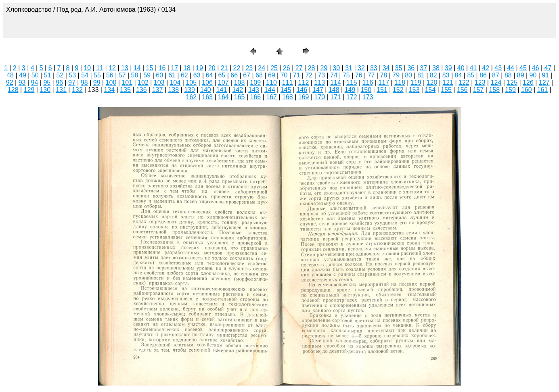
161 (543, 90)
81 (421, 75)
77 (371, 75)
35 (399, 68)
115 (352, 82)
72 (309, 75)
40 (461, 68)
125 (512, 82)
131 (61, 90)
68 (259, 75)
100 (111, 82)
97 (72, 82)
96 (59, 82)
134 (109, 90)
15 (150, 68)
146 (302, 90)
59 (147, 75)
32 (361, 68)
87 (496, 75)
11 (100, 68)
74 (334, 75)
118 (400, 82)
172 (352, 97)
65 (222, 75)
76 (359, 75)
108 (240, 82)
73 (321, 75)
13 (125, 68)
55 (97, 75)
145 (286, 90)
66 (234, 75)
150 (366, 90)
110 (271, 82)
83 (446, 75)
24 (262, 68)
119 (416, 82)
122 (464, 82)
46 (536, 68)
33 (374, 68)
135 (125, 90)
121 (448, 82)
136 (141, 90)
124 (496, 82)
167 (271, 97)
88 (508, 75)
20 (212, 68)
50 (35, 75)
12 (112, 68)
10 (87, 68)
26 (287, 68)
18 (187, 68)
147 (318, 90)
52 (60, 75)
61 (172, 75)
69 (272, 75)
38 (436, 68)
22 (237, 68)
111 (288, 82)
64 (209, 75)
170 (320, 97)
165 (240, 97)
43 (498, 68)
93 (22, 82)
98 (84, 82)
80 (408, 75)
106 (207, 82)
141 (222, 90)
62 (184, 75)
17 (174, 68)
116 (368, 82)
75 (346, 75)
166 (256, 97)
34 (386, 68)
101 (127, 82)
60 (159, 75)
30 (336, 68)
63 (197, 75)
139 (189, 90)
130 (45, 90)
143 (254, 90)
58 (135, 75)
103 (159, 82)
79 (396, 75)
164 (223, 97)
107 (223, 82)
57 (122, 75)
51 (48, 75)
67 (247, 75)
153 (414, 90)
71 (297, 75)
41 (473, 68)
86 (483, 75)
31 (349, 68)
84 (459, 75)
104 (175, 82)
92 (10, 82)
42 (486, 68)
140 (206, 90)
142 (238, 90)
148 (334, 90)
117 (384, 82)
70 (284, 75)
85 (471, 75)
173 (368, 97)
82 (433, 75)
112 (304, 82)
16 (162, 68)
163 (207, 97)
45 (523, 68)
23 (249, 68)
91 (545, 75)
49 (23, 75)
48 (10, 75)
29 (324, 68)
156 (462, 90)
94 (35, 82)
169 (304, 97)
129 (29, 90)
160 (527, 90)
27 (299, 68)
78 (383, 75)
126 (528, 82)
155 (446, 90)
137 (158, 90)
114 (336, 82)
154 (430, 90)
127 (544, 82)
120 (432, 82)
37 (423, 68)
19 (199, 68)
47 (548, 68)
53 (72, 75)
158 (494, 90)
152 (398, 90)
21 (224, 68)
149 (350, 90)
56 (110, 75)
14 (137, 68)
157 (478, 90)
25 (274, 68)
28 (312, 68)
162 (192, 97)
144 (270, 90)
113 (319, 82)
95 (47, 82)
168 (288, 97)
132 (77, 90)
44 (511, 68)
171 (336, 97)
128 (13, 90)
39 (448, 68)
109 (255, 82)
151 (382, 90)
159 (510, 90)
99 (97, 82)
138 (173, 90)
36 (411, 68)
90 (533, 75)
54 (85, 75)
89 (521, 75)
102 (143, 82)
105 (191, 82)
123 (480, 82)
